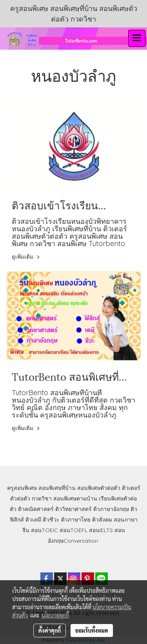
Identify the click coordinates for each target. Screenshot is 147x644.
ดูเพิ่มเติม (27, 257)
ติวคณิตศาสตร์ (36, 509)
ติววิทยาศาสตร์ (73, 509)
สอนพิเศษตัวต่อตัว (99, 488)
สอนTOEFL (73, 530)
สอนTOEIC (44, 530)
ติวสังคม (102, 520)
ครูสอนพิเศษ (22, 488)
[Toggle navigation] (137, 38)
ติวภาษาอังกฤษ (111, 509)
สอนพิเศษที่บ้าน (57, 488)
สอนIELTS (101, 530)
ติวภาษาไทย (76, 520)
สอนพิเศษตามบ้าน (75, 498)
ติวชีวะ (51, 520)
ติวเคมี (33, 520)
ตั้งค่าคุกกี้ (50, 630)
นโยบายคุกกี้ (55, 615)
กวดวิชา (42, 498)
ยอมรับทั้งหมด (92, 630)
